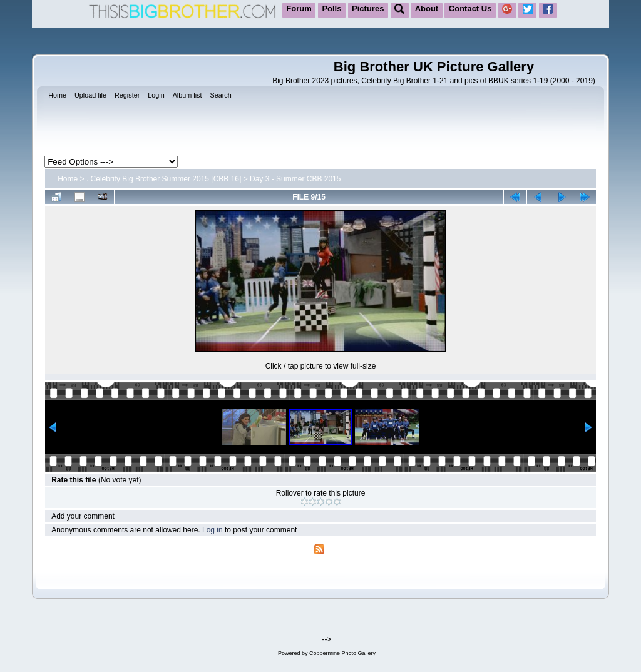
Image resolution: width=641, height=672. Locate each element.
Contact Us (470, 8)
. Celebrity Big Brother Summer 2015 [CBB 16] (164, 179)
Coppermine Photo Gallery (342, 653)
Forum (299, 8)
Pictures (368, 8)
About (427, 8)
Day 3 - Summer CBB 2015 (295, 179)
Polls (331, 8)
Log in (213, 530)
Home (68, 179)
